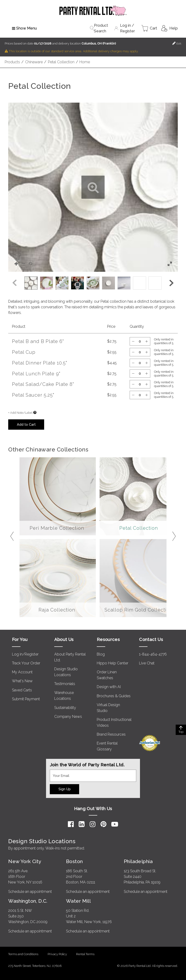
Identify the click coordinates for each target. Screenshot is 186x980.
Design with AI (109, 687)
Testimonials (65, 684)
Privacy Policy (57, 954)
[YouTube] (115, 824)
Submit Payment (26, 699)
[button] (93, 187)
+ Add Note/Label (20, 413)
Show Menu (24, 28)
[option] (31, 283)
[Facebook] (71, 824)
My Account (22, 672)
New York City (25, 861)
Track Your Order (26, 663)
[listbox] (93, 283)
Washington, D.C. (28, 901)
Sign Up (65, 789)
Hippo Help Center (112, 663)
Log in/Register (25, 654)
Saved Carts (22, 690)
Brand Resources (111, 734)
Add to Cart (26, 424)
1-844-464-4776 (153, 654)
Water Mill (78, 901)
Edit (177, 43)
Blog (101, 654)
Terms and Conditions (23, 954)
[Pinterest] (103, 824)
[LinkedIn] (82, 824)
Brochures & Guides (114, 696)
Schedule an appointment (30, 892)
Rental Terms (85, 954)
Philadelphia (138, 861)
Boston (74, 861)
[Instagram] (93, 824)
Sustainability (65, 708)
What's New (22, 681)
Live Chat (147, 663)
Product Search (99, 28)
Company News (68, 717)
